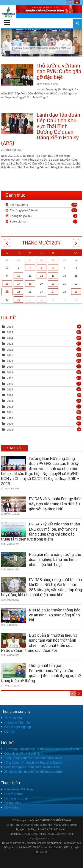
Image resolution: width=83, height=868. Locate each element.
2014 (10, 395)
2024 (10, 338)
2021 (10, 355)
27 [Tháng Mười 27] (53, 292)
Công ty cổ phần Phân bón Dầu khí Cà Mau (33, 767)
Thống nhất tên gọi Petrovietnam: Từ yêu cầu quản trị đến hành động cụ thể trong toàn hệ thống (41, 672)
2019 (10, 367)
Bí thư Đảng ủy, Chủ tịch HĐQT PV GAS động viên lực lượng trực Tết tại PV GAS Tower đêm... (41, 42)
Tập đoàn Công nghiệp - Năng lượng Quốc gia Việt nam (42, 749)
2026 (10, 327)
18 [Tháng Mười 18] (30, 284)
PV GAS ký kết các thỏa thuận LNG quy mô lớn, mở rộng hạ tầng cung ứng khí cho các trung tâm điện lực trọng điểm (41, 531)
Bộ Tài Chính (13, 803)
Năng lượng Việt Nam (19, 789)
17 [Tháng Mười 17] (19, 284)
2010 (10, 418)
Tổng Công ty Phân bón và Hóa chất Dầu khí (34, 763)
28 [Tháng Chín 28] (41, 260)
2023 (10, 344)
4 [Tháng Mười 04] (30, 268)
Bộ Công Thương (16, 798)
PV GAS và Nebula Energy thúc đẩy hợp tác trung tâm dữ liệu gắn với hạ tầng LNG (55, 503)
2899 (74, 205)
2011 (10, 412)
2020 (10, 361)
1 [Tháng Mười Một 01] (30, 300)
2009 (10, 424)
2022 (10, 349)
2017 (10, 378)
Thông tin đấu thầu (17, 722)
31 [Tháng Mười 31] (19, 300)
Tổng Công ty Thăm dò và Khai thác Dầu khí (33, 758)
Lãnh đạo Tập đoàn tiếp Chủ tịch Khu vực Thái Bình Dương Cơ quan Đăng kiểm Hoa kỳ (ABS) (17, 123)
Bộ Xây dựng (13, 807)
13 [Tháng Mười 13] (53, 276)
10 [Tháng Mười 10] (19, 276)
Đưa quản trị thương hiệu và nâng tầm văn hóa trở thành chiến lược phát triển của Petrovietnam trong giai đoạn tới (39, 642)
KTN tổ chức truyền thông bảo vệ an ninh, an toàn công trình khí (55, 614)
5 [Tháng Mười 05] (41, 268)
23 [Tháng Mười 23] (7, 292)
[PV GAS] (8, 12)
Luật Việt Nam (14, 794)
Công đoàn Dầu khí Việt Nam (24, 754)
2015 (10, 389)
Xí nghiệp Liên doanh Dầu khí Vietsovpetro (33, 772)
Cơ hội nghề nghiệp (18, 727)
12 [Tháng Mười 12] (41, 276)
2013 (10, 401)
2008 (10, 429)
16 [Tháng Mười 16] (7, 284)
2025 (10, 332)
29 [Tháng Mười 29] (76, 292)
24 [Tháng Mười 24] (19, 292)
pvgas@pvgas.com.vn (42, 839)
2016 (10, 384)
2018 (10, 372)
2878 (74, 210)
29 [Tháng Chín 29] (53, 260)
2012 (10, 407)
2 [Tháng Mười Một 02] (41, 300)
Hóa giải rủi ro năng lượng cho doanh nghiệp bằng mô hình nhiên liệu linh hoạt (55, 559)
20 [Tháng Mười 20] (53, 284)
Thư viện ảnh (13, 718)
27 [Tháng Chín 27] (30, 260)
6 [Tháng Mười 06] (53, 268)
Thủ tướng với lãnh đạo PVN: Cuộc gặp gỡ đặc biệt (17, 75)
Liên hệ (9, 732)
